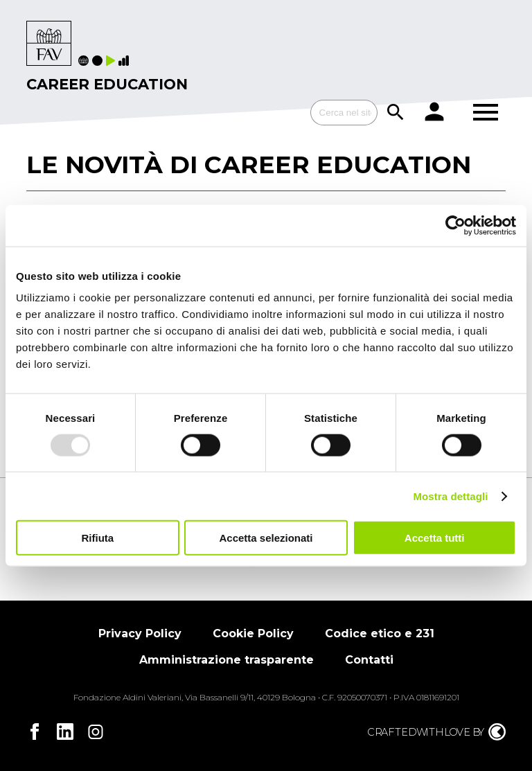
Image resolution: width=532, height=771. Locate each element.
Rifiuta (97, 538)
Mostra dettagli (450, 496)
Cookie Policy (253, 633)
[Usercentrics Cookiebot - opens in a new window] (455, 225)
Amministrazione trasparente (227, 660)
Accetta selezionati (266, 538)
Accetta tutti (435, 538)
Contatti (369, 660)
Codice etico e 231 (380, 633)
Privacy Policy (140, 633)
